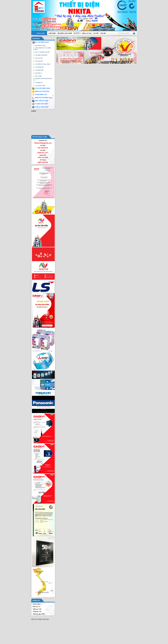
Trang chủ (41, 33)
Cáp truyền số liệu (40, 86)
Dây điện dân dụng (40, 46)
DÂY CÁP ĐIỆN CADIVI (42, 42)
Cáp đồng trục (39, 83)
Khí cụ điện (38, 76)
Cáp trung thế (39, 61)
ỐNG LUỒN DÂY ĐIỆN (42, 101)
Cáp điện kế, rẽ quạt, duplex (43, 64)
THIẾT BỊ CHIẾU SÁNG (42, 107)
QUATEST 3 (77, 33)
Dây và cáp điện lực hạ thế (42, 52)
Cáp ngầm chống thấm (41, 55)
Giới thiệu (52, 33)
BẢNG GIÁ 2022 (87, 33)
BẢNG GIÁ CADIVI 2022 (42, 91)
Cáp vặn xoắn (39, 58)
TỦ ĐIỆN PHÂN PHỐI (41, 104)
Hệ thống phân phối (65, 33)
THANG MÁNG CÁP (41, 95)
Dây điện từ (38, 73)
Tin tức (96, 33)
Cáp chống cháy (39, 67)
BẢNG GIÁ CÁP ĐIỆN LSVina (44, 98)
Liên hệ (103, 33)
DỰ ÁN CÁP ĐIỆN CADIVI (43, 88)
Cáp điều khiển (39, 70)
